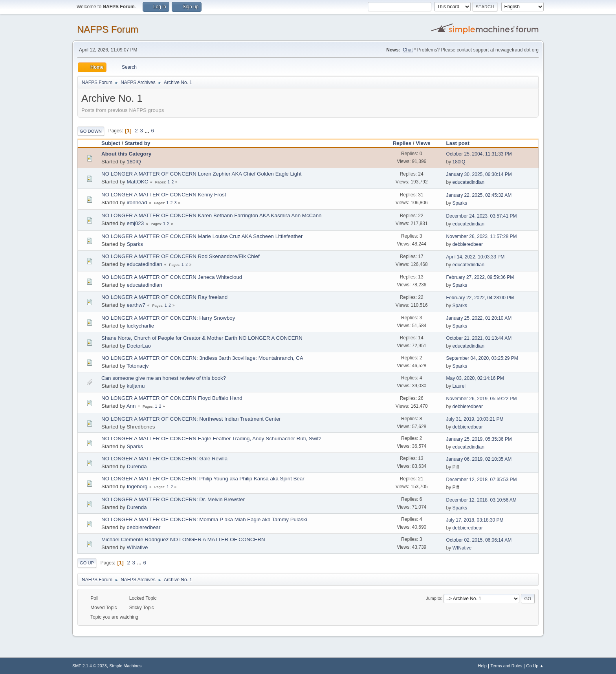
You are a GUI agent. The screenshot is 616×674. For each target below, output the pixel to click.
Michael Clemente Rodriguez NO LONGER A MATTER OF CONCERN (183, 539)
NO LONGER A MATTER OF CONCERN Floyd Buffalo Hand (172, 398)
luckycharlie (140, 326)
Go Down (91, 131)
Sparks (460, 203)
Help (482, 666)
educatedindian (468, 182)
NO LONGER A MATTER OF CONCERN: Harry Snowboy (168, 318)
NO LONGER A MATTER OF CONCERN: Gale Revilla (164, 459)
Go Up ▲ (535, 666)
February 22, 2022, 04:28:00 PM (480, 298)
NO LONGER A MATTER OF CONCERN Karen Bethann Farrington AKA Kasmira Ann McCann (211, 215)
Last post (461, 143)
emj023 (135, 223)
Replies (402, 143)
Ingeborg (137, 486)
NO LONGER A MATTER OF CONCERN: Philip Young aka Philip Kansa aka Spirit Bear (203, 479)
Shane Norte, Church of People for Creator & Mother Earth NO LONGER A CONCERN (202, 338)
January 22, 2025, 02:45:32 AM (479, 195)
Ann (131, 406)
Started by (137, 143)
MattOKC (137, 182)
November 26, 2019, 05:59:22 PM (482, 399)
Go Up (87, 563)
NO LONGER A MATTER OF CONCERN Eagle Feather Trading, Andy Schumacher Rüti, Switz (211, 439)
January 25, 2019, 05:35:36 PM (479, 439)
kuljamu (136, 386)
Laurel (459, 386)
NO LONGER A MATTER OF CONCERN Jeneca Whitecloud (172, 277)
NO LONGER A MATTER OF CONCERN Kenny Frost (164, 195)
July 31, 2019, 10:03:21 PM (475, 419)
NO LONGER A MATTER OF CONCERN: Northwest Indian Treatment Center (191, 419)
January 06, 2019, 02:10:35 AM (479, 459)
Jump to (433, 598)
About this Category (126, 154)
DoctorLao (139, 346)
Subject (111, 143)
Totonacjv (137, 366)
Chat (408, 50)
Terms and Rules (507, 666)
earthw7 (136, 305)
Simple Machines (125, 666)
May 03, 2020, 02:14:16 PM (475, 378)
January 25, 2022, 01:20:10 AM (479, 318)
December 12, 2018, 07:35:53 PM (482, 480)
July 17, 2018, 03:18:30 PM (475, 520)
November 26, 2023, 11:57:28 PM (482, 236)
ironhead (137, 202)
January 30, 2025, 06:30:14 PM (479, 174)
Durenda (137, 466)
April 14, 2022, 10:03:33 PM (476, 257)
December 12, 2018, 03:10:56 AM (481, 500)
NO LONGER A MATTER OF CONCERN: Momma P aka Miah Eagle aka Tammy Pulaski (204, 519)
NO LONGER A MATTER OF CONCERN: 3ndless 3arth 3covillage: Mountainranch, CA (202, 358)
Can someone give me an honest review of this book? (164, 378)
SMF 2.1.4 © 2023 (90, 666)
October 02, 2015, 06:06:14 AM (479, 540)
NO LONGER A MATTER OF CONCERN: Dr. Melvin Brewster (173, 499)
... (148, 131)
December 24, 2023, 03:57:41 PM (482, 216)
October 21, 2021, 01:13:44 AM (479, 338)
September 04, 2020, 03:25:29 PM (482, 358)
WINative (137, 547)
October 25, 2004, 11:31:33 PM (479, 154)
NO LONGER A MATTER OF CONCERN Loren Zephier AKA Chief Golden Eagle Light (201, 174)
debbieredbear (468, 244)
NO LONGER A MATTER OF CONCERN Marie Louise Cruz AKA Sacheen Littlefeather (202, 236)
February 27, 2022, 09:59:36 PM (480, 277)
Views (423, 143)
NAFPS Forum (108, 29)
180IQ (134, 162)
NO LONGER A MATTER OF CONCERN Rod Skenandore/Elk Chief (181, 256)
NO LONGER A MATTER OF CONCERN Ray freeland (164, 297)
